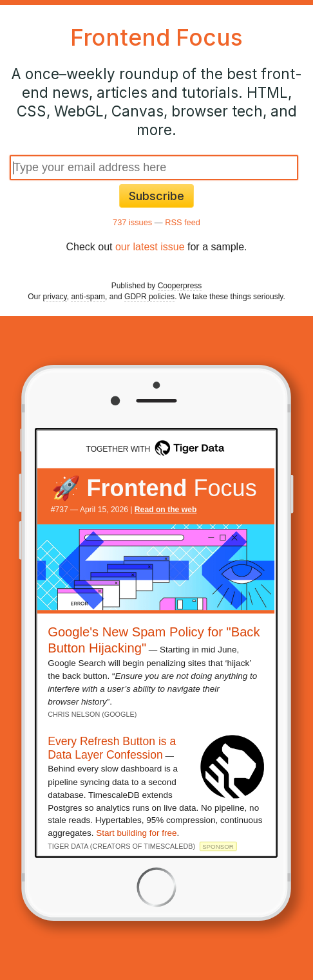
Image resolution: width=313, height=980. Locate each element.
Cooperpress (180, 286)
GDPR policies (149, 297)
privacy (55, 297)
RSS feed (183, 222)
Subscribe (156, 196)
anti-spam (88, 297)
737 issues (132, 222)
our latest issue (150, 247)
